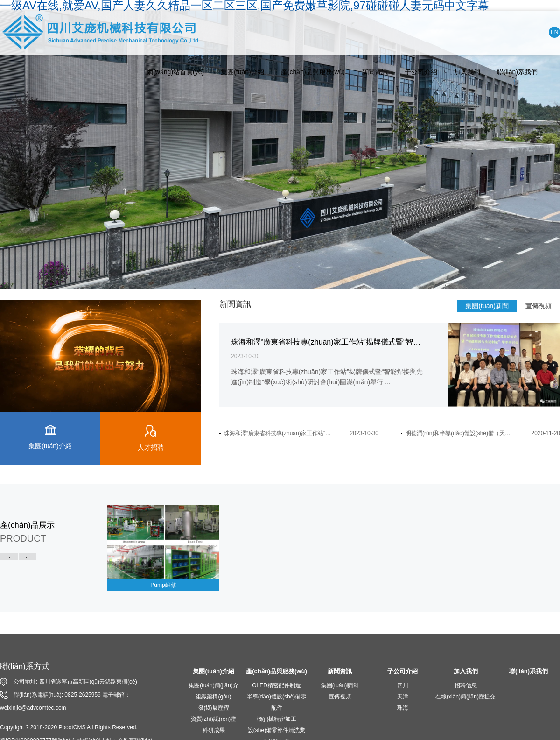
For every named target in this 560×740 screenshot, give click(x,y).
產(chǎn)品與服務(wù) (313, 72)
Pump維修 (163, 585)
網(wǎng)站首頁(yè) (175, 72)
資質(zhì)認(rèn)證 (213, 719)
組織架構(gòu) (213, 697)
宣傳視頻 (539, 306)
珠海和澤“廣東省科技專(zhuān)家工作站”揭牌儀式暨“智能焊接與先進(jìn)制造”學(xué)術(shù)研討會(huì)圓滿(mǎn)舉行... (278, 433)
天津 (403, 697)
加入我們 (467, 72)
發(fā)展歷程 (214, 708)
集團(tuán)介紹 (242, 72)
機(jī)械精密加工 (277, 719)
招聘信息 (466, 685)
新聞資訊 (375, 72)
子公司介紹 (421, 72)
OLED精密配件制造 (276, 685)
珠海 (403, 708)
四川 (403, 685)
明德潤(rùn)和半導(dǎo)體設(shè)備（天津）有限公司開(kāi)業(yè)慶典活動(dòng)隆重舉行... (460, 433)
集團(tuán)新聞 (487, 306)
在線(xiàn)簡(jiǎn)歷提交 (465, 697)
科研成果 (214, 730)
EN (555, 32)
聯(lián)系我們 (517, 72)
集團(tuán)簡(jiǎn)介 (213, 685)
